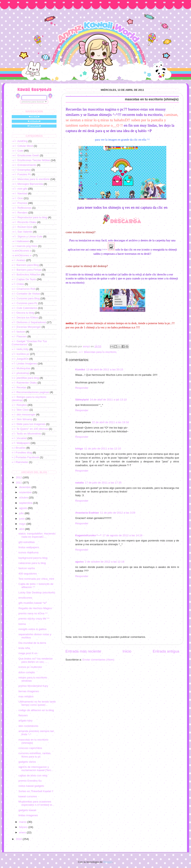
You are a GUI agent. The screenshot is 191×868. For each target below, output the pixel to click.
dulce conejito (27, 672)
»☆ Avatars (19, 260)
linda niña (24, 648)
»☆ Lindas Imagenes (24, 364)
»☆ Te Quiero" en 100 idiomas (30, 429)
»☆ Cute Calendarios (25, 308)
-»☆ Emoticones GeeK (25, 155)
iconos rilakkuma (29, 552)
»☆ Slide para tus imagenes (29, 424)
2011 (19, 483)
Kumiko (80, 369)
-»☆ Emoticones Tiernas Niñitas (31, 160)
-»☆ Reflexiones (22, 208)
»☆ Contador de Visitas (26, 294)
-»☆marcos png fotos (25, 246)
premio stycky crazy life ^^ (34, 619)
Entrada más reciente (83, 651)
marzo (23, 822)
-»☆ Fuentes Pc (21, 174)
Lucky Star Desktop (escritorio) (37, 593)
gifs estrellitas (27, 542)
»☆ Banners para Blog (25, 265)
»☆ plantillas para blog (25, 378)
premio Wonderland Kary (33, 686)
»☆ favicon (18, 332)
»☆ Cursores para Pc (25, 303)
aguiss (79, 562)
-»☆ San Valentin (22, 232)
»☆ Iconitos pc (21, 354)
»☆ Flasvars (19, 336)
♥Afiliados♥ (34, 121)
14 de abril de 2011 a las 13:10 (108, 400)
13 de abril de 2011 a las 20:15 (105, 369)
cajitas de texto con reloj (33, 776)
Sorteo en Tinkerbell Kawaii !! (36, 791)
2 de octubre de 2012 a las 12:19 (105, 562)
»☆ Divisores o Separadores (29, 322)
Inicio (127, 651)
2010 (19, 839)
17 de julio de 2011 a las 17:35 (103, 483)
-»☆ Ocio (17, 198)
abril (22, 529)
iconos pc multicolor (30, 667)
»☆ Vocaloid (19, 438)
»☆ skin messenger (24, 414)
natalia (79, 483)
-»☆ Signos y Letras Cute (27, 236)
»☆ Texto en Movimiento (26, 434)
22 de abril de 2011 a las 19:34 (110, 422)
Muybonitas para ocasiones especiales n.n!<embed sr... (36, 803)
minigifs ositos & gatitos (33, 629)
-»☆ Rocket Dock (22, 227)
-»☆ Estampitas (21, 170)
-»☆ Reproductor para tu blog (29, 217)
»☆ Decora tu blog (23, 313)
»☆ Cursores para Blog (26, 298)
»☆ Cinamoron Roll (23, 289)
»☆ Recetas (19, 387)
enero (23, 832)
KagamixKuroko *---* (88, 535)
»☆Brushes (19, 448)
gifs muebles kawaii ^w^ (33, 603)
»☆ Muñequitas (21, 368)
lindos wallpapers (29, 547)
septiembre (26, 503)
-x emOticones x (21, 251)
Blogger (108, 862)
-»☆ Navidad (19, 193)
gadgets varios (27, 762)
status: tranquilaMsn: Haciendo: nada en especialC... (37, 535)
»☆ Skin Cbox (20, 410)
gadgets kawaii (27, 810)
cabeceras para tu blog (32, 563)
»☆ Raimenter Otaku (24, 383)
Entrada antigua (166, 651)
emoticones (25, 598)
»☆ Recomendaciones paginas (30, 392)
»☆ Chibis (18, 284)
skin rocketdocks (28, 726)
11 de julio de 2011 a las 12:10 (103, 449)
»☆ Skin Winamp (22, 419)
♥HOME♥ (34, 117)
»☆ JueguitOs (20, 359)
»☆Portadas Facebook (25, 457)
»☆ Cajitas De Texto (24, 279)
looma (22, 624)
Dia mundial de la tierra (32, 643)
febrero (24, 827)
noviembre (26, 492)
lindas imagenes (28, 815)
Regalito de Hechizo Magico (35, 608)
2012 (19, 477)
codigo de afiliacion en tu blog (36, 710)
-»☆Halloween (20, 241)
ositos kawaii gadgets (31, 786)
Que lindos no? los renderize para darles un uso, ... (36, 660)
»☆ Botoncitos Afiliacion (26, 274)
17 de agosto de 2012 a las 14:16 (122, 535)
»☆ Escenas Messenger (26, 327)
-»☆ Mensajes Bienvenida (27, 184)
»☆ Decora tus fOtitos (25, 318)
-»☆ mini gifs (19, 189)
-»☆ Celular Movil (22, 146)
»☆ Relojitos (19, 405)
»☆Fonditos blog (22, 453)
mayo (23, 524)
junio (22, 519)
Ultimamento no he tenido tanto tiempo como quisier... (37, 703)
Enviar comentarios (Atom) (98, 660)
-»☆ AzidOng (20, 141)
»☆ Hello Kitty (20, 349)
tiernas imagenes (29, 691)
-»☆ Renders (20, 213)
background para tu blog (33, 558)
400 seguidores (28, 574)
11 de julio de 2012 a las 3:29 (118, 513)
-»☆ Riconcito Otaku (24, 222)
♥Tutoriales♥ (34, 126)
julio (22, 513)
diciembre (25, 487)
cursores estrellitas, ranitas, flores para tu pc (35, 755)
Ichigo (79, 449)
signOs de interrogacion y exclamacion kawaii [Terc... (36, 769)
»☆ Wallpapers (21, 443)
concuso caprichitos (30, 748)
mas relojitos (26, 696)
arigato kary (26, 721)
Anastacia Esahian (87, 513)
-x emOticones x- (22, 255)
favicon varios (27, 568)
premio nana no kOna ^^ (33, 613)
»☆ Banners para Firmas (27, 270)
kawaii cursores (28, 796)
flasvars (23, 715)
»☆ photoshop (20, 373)
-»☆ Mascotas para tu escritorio (97, 352)
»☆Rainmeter (20, 462)
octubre (24, 498)
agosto (23, 508)
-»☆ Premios (19, 203)
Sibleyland (82, 400)
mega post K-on (28, 653)
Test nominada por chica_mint (36, 579)
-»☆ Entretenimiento (24, 165)
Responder (82, 388)
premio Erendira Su (30, 781)
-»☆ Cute (17, 151)
